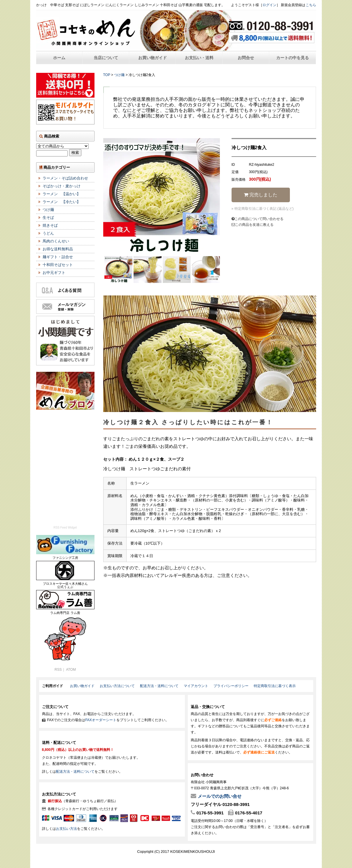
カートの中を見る (293, 58)
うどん (48, 233)
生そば (48, 218)
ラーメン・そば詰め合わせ (65, 178)
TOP (107, 75)
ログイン (269, 5)
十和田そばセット (58, 265)
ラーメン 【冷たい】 (62, 202)
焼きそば (50, 225)
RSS (58, 670)
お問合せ (246, 58)
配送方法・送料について (159, 686)
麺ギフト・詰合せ (58, 257)
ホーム (59, 58)
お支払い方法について (117, 686)
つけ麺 (119, 75)
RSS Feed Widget (65, 528)
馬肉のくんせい (56, 241)
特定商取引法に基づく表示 (275, 686)
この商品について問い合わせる (258, 219)
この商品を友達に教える (253, 225)
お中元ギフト (54, 273)
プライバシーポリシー (231, 686)
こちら (311, 5)
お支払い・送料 (199, 58)
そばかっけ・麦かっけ (62, 186)
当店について (106, 58)
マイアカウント (196, 686)
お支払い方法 (66, 829)
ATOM (71, 670)
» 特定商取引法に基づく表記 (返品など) (263, 209)
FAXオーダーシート (101, 720)
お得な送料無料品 (58, 249)
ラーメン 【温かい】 (62, 194)
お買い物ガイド (153, 58)
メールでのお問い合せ (220, 796)
